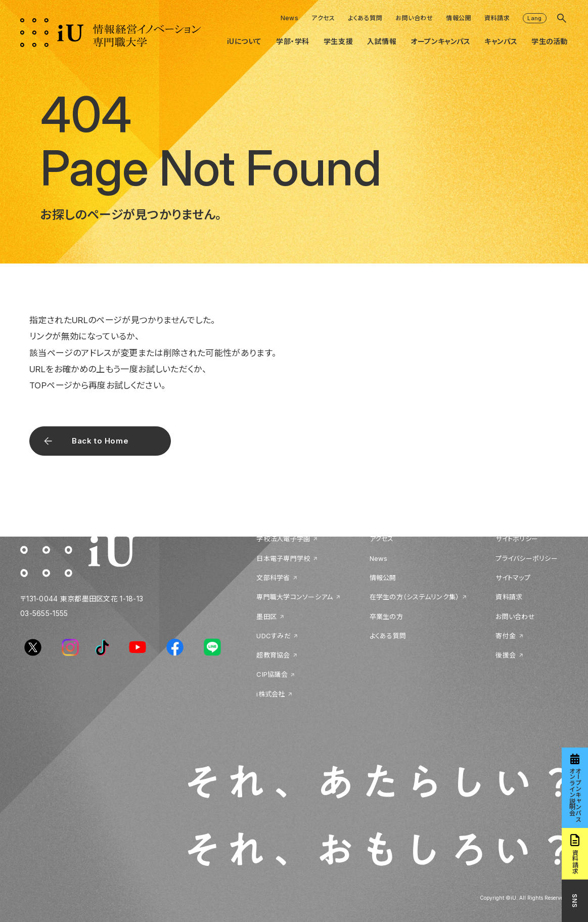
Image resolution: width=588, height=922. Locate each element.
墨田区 (266, 617)
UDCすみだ (274, 636)
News (290, 18)
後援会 (506, 655)
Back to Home (100, 441)
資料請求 (497, 18)
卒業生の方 (386, 617)
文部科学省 (273, 578)
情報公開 (459, 18)
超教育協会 (273, 655)
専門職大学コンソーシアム (295, 597)
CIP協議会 (272, 674)
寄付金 (506, 636)
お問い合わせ (414, 18)
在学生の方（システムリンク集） (415, 597)
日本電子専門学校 (283, 558)
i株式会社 (270, 694)
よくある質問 (365, 18)
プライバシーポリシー (527, 558)
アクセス (323, 18)
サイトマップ (513, 578)
